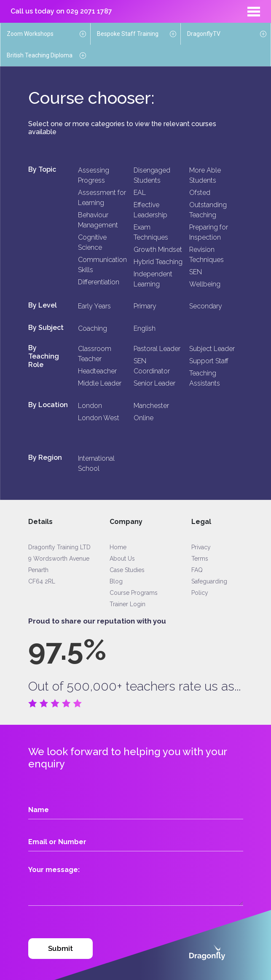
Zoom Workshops (30, 34)
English (145, 328)
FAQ (197, 570)
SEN (196, 272)
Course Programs (134, 593)
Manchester (151, 406)
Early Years (94, 306)
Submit (60, 948)
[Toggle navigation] (254, 11)
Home (118, 547)
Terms (200, 559)
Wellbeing (205, 284)
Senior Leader (154, 383)
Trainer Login (127, 604)
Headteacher (97, 371)
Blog (116, 581)
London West (99, 418)
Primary (145, 306)
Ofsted (200, 193)
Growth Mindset (158, 250)
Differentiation (99, 282)
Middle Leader (100, 383)
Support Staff (209, 361)
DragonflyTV (204, 34)
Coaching (93, 328)
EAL (140, 193)
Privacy (201, 547)
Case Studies (127, 570)
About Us (122, 559)
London (90, 406)
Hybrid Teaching (158, 262)
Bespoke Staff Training (128, 34)
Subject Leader (212, 349)
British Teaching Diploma (40, 55)
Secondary (206, 306)
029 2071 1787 (89, 11)
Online (144, 418)
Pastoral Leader (157, 349)
